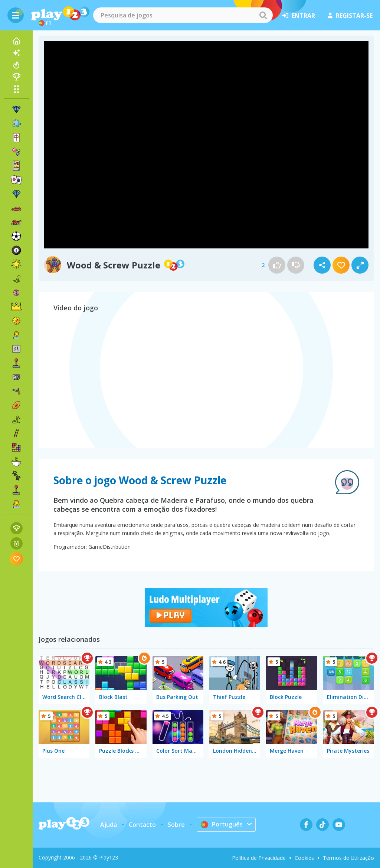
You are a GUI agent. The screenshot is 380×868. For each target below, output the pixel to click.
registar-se (350, 16)
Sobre (176, 825)
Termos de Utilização (348, 858)
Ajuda (109, 825)
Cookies (304, 858)
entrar (299, 16)
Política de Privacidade (259, 858)
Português (222, 824)
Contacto (142, 825)
